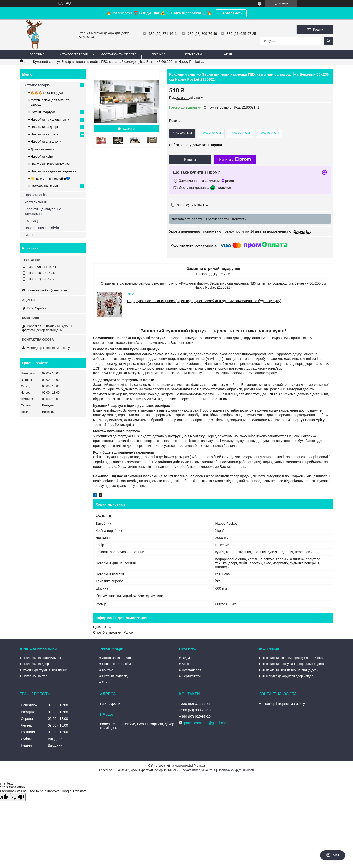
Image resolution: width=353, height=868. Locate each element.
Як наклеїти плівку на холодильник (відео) (293, 664)
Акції (228, 54)
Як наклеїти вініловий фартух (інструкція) (292, 658)
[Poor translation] (18, 797)
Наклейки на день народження (53, 171)
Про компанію (36, 195)
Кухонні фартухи (43, 112)
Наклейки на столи (44, 134)
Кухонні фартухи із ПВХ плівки (45, 670)
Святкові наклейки (44, 186)
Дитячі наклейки (43, 149)
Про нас (159, 54)
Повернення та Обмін (42, 228)
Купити (190, 159)
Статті (29, 235)
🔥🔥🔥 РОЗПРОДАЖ (47, 93)
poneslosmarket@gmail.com (47, 290)
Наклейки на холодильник (50, 119)
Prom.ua (199, 766)
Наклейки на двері (44, 127)
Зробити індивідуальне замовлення (43, 211)
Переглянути (231, 13)
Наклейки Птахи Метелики (50, 164)
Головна (37, 54)
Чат (333, 855)
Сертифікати (191, 676)
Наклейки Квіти (42, 157)
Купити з (235, 159)
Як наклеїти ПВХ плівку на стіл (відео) (290, 670)
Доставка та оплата (119, 54)
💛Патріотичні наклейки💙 (50, 179)
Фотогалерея (191, 670)
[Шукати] (328, 41)
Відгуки (187, 658)
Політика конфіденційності (236, 770)
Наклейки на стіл (35, 676)
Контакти (193, 54)
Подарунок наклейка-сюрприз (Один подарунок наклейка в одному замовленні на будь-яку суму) (204, 301)
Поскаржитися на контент (198, 770)
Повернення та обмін (118, 664)
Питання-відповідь (116, 676)
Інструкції (32, 221)
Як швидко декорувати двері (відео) (288, 676)
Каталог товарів (74, 54)
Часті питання (36, 202)
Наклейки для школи (46, 142)
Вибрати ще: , (196, 145)
